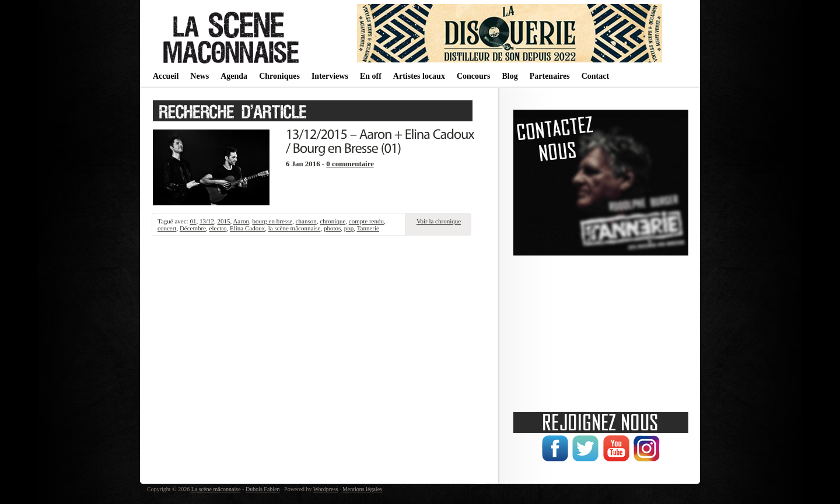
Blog (510, 76)
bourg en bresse (272, 221)
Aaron (241, 221)
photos (332, 228)
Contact (595, 76)
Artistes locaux (419, 76)
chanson (306, 221)
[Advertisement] (601, 330)
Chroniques (279, 76)
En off (371, 76)
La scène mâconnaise (216, 489)
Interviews (330, 76)
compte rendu (366, 221)
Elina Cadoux (247, 228)
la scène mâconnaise (295, 228)
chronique (332, 221)
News (199, 76)
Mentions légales (362, 489)
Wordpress (326, 489)
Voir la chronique (439, 221)
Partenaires (550, 76)
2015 (223, 221)
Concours (474, 76)
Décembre (193, 228)
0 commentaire (350, 164)
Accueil (166, 76)
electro (218, 228)
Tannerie (368, 228)
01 (193, 221)
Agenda (234, 76)
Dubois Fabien (263, 489)
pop (349, 228)
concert (167, 228)
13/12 (207, 221)
